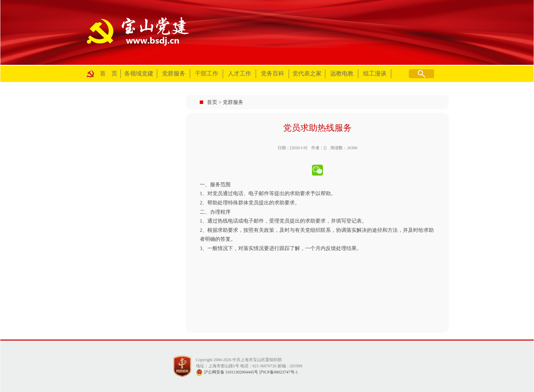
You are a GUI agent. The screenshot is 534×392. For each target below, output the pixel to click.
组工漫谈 (375, 74)
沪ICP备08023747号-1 (278, 372)
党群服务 (174, 74)
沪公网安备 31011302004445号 (227, 372)
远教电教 (342, 74)
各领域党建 (139, 74)
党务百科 (272, 74)
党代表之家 (307, 74)
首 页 (109, 74)
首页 (212, 102)
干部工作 (207, 74)
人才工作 (240, 74)
